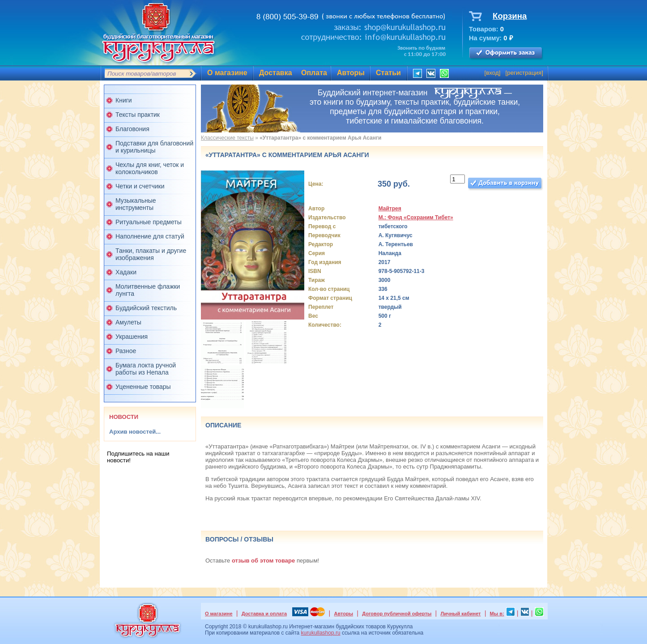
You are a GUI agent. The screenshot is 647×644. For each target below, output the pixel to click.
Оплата (314, 73)
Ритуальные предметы (149, 222)
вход (492, 73)
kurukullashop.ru (321, 633)
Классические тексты (227, 138)
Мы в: (497, 614)
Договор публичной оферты (397, 614)
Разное (126, 351)
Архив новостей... (135, 432)
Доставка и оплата (264, 614)
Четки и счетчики (140, 186)
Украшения (132, 337)
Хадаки (126, 272)
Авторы (351, 73)
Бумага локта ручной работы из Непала (146, 369)
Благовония (132, 129)
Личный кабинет (461, 614)
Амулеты (128, 322)
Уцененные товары (143, 387)
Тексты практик (138, 115)
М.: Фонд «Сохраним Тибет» (416, 218)
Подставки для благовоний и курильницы (154, 147)
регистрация (524, 73)
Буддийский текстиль (146, 308)
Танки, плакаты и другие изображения (151, 254)
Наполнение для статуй (150, 236)
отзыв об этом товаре (263, 561)
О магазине (227, 73)
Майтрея (390, 209)
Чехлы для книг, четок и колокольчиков (150, 168)
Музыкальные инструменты (136, 204)
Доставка (276, 73)
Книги (124, 100)
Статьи (388, 73)
